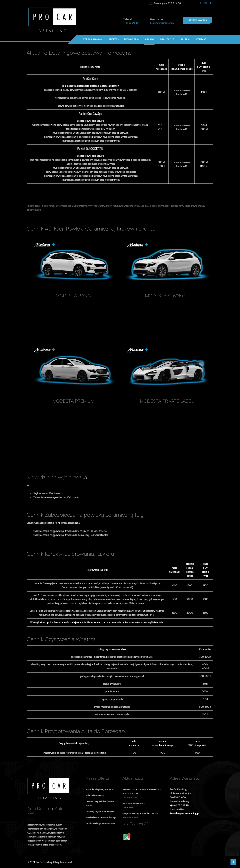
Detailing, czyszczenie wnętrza (100, 811)
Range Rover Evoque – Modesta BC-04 (140, 813)
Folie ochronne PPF (95, 795)
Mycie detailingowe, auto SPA (99, 789)
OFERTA (113, 39)
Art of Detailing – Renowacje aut (100, 823)
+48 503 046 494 (131, 23)
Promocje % (131, 39)
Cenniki (149, 39)
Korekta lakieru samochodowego (101, 817)
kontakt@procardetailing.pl (162, 23)
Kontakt (201, 39)
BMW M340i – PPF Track (134, 803)
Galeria (185, 39)
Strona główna (92, 39)
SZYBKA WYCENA (198, 20)
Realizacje (167, 39)
